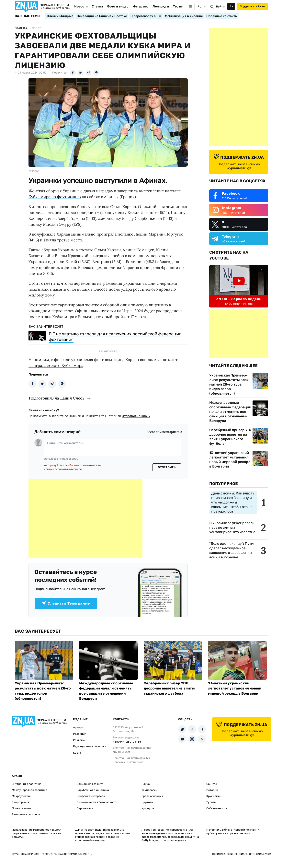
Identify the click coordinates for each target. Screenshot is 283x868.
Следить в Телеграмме (66, 603)
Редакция (80, 734)
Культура (148, 808)
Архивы (78, 728)
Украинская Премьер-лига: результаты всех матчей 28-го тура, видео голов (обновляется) (229, 384)
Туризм (211, 802)
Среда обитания (152, 796)
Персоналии (85, 808)
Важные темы (28, 16)
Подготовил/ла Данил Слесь (57, 398)
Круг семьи (214, 796)
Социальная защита (90, 784)
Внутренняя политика (27, 784)
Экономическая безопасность (97, 802)
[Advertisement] (85, 518)
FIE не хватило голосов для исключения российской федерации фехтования (115, 337)
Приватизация (22, 808)
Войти (220, 7)
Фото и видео (118, 6)
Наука (146, 784)
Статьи (97, 6)
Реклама (79, 740)
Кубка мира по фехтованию (55, 197)
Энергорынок (21, 802)
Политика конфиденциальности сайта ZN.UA (242, 854)
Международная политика (29, 790)
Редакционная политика (90, 746)
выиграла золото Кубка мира (56, 365)
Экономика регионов (26, 814)
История (212, 790)
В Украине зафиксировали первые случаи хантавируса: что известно (232, 527)
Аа (231, 6)
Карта (77, 753)
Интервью (141, 6)
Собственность (217, 808)
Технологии (149, 790)
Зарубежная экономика (93, 790)
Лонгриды (161, 6)
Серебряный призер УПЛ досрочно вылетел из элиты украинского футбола (231, 437)
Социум (212, 784)
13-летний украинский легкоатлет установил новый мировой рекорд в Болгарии (230, 460)
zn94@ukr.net (121, 752)
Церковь (147, 802)
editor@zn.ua (135, 762)
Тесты (178, 6)
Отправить (167, 467)
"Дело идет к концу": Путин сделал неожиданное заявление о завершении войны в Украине (232, 550)
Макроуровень (22, 796)
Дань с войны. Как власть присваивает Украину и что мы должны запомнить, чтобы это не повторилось (233, 502)
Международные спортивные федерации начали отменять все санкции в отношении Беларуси (230, 412)
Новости (81, 6)
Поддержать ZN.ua (253, 6)
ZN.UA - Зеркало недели (239, 299)
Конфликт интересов (91, 796)
